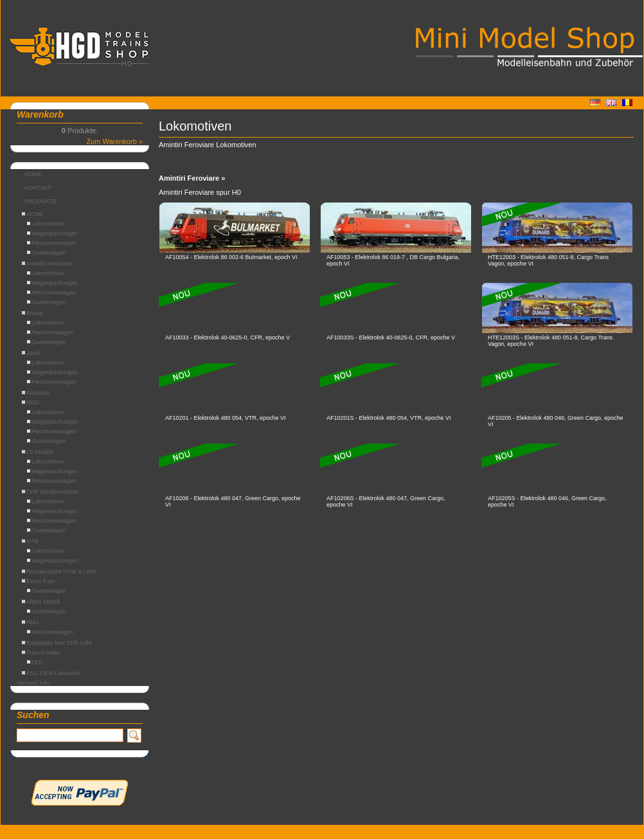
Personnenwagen (52, 243)
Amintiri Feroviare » (192, 178)
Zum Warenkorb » (114, 141)
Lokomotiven (46, 224)
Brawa (32, 313)
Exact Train (39, 581)
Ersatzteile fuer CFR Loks (57, 643)
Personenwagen (50, 332)
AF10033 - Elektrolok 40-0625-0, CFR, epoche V (228, 338)
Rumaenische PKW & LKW (59, 572)
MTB (30, 541)
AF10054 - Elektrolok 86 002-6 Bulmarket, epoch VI (231, 257)
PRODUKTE (40, 201)
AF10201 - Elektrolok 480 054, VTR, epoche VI (226, 418)
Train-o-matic (41, 653)
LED (35, 662)
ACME (32, 214)
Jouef (31, 353)
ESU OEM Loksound (51, 673)
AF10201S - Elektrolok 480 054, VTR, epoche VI (389, 418)
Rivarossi (36, 393)
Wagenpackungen (52, 233)
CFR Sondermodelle (50, 492)
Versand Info (33, 683)
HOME (33, 174)
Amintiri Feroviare (47, 264)
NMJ (30, 622)
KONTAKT (38, 188)
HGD (31, 402)
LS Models (38, 452)
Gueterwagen (47, 253)
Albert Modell (41, 602)
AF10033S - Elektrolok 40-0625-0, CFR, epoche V (391, 338)
